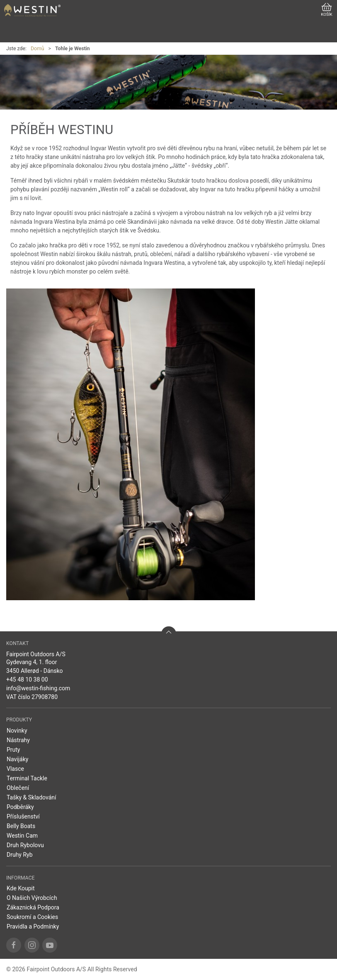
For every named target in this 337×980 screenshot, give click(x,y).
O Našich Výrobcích (32, 898)
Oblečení (18, 788)
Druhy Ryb (20, 855)
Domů (38, 49)
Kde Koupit (21, 888)
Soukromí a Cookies (32, 917)
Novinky (17, 731)
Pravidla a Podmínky (33, 926)
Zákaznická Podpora (33, 907)
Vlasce (15, 769)
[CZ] (32, 10)
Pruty (13, 750)
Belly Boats (21, 826)
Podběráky (20, 807)
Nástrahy (18, 740)
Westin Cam (22, 836)
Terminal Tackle (27, 778)
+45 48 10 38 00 (27, 679)
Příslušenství (23, 816)
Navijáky (17, 759)
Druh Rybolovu (25, 845)
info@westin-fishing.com (38, 688)
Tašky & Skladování (32, 797)
